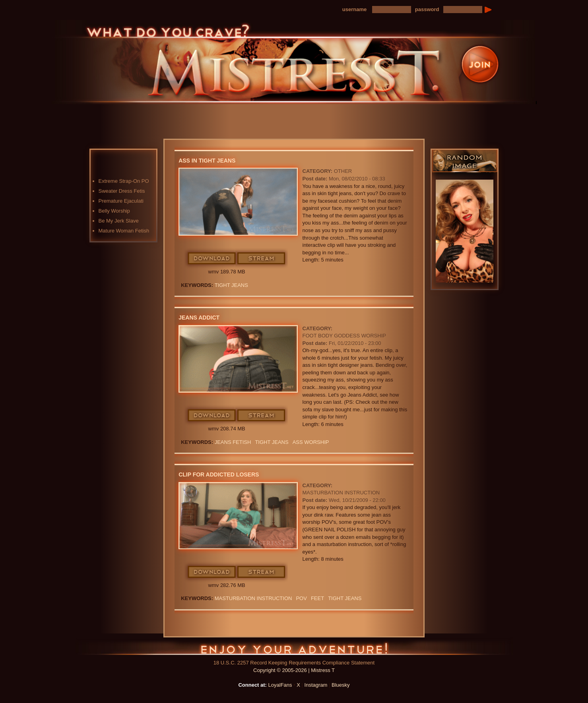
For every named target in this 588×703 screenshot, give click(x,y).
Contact (421, 112)
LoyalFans (213, 129)
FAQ (379, 112)
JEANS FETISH (233, 442)
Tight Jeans (231, 285)
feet (317, 598)
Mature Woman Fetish (124, 231)
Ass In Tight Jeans (207, 161)
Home (171, 112)
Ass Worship (311, 442)
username (354, 9)
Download (212, 259)
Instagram (316, 685)
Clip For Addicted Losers (219, 474)
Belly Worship (114, 211)
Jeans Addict (199, 318)
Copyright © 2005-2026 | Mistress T (294, 670)
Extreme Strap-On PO (124, 181)
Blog (296, 112)
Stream (262, 259)
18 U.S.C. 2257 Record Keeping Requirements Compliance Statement (294, 663)
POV (301, 598)
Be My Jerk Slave (119, 221)
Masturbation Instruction (341, 493)
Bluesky (341, 685)
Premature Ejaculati (121, 201)
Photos (254, 112)
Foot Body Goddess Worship (344, 336)
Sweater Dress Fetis (122, 191)
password (427, 9)
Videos (212, 112)
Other (343, 171)
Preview (338, 112)
